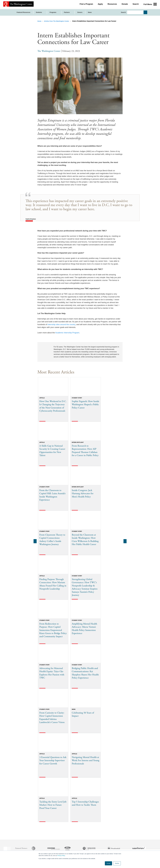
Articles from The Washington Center (57, 21)
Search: (124, 12)
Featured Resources (23, 12)
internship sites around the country (61, 324)
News (90, 12)
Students (39, 12)
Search (136, 5)
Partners (67, 12)
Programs (53, 12)
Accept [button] (108, 863)
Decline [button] (117, 863)
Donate (125, 5)
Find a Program (86, 5)
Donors (80, 12)
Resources (112, 5)
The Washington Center (49, 51)
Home (40, 21)
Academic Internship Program (67, 333)
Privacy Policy (61, 856)
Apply (100, 5)
